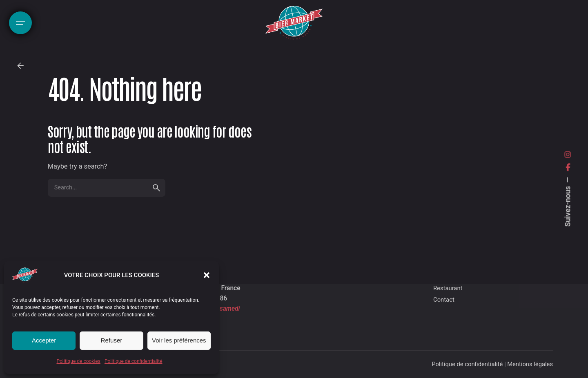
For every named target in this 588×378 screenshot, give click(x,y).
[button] (207, 275)
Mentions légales (530, 364)
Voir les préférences (179, 340)
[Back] (20, 66)
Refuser (112, 340)
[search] (156, 188)
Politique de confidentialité (134, 361)
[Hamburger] (20, 23)
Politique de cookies (79, 361)
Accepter (44, 340)
